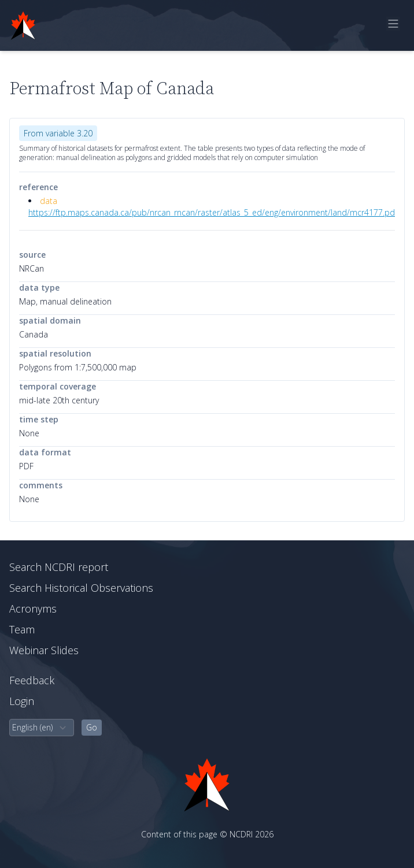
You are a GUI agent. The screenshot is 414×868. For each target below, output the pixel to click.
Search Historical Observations (81, 588)
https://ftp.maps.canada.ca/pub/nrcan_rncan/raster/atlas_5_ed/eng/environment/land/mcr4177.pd (212, 212)
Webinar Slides (44, 650)
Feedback (32, 680)
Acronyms (33, 609)
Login (22, 701)
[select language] (42, 728)
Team (22, 629)
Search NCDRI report (59, 567)
